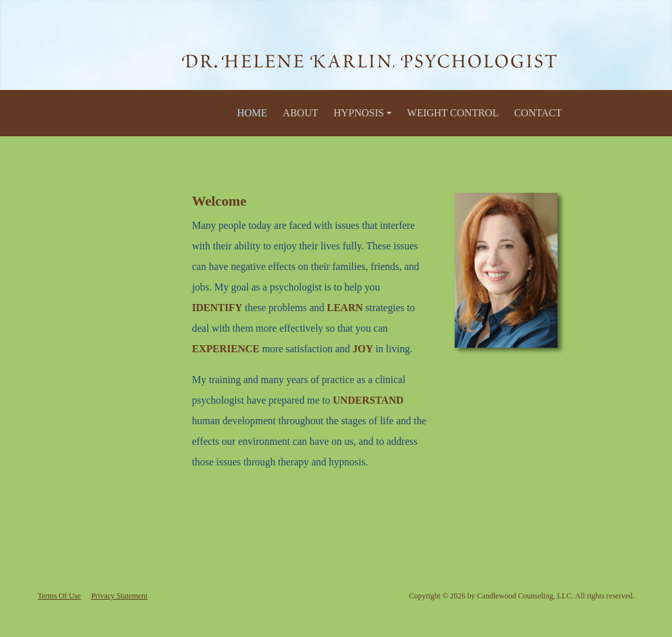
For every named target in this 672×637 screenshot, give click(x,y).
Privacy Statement (120, 596)
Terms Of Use (59, 596)
